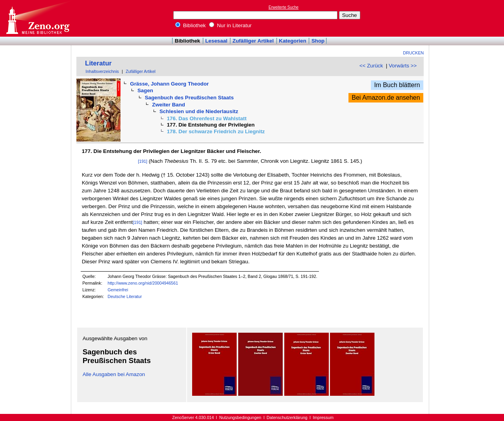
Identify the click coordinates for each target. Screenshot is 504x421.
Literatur (98, 63)
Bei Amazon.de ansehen (386, 98)
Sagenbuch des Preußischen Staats (189, 98)
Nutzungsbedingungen (240, 417)
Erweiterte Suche (283, 7)
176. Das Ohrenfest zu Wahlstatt (207, 118)
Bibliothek (191, 25)
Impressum (323, 417)
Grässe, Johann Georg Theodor (169, 84)
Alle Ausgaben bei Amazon (114, 374)
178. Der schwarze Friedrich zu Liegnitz (216, 131)
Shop (318, 41)
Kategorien (293, 41)
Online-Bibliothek (37, 18)
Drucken (414, 53)
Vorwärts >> (403, 66)
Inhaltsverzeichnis (102, 71)
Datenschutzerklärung (287, 417)
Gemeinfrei (118, 290)
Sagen (145, 90)
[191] (143, 161)
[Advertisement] (468, 18)
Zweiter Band (169, 105)
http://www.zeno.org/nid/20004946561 (143, 283)
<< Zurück (371, 66)
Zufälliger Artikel (253, 41)
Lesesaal (216, 41)
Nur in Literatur (230, 25)
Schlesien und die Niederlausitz (199, 111)
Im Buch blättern (397, 85)
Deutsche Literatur (125, 296)
